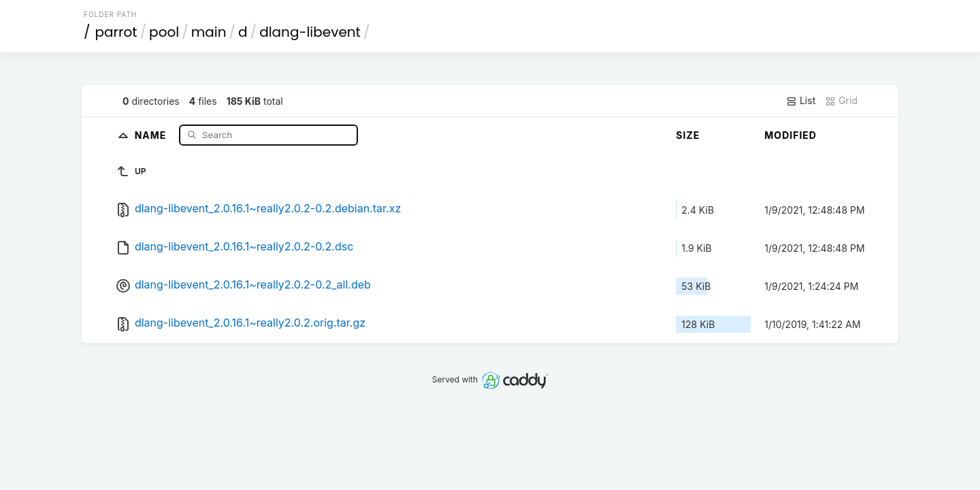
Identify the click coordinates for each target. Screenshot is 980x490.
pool (164, 32)
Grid (841, 101)
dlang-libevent (310, 32)
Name (152, 134)
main (209, 32)
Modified (790, 135)
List (801, 101)
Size (688, 135)
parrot (116, 32)
